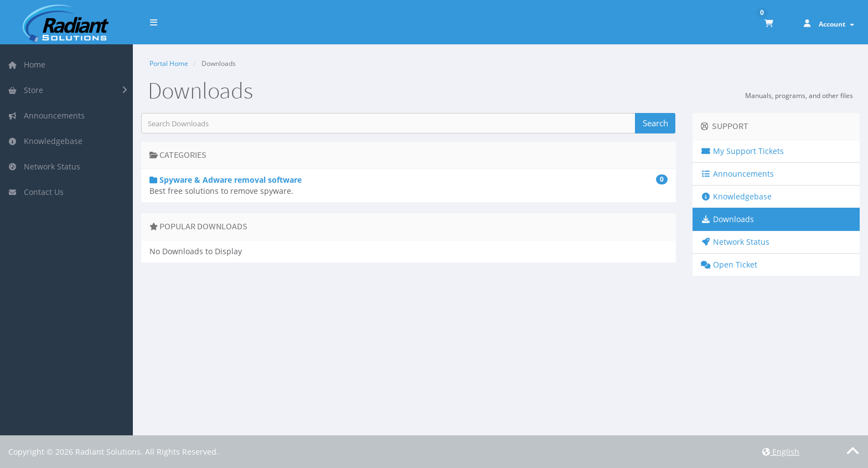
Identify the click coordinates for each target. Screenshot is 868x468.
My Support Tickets (742, 151)
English (781, 452)
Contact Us (36, 192)
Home (27, 65)
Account (836, 24)
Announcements (46, 115)
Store (25, 90)
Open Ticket (729, 264)
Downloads (727, 219)
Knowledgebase (45, 141)
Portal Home (169, 63)
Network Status (44, 166)
